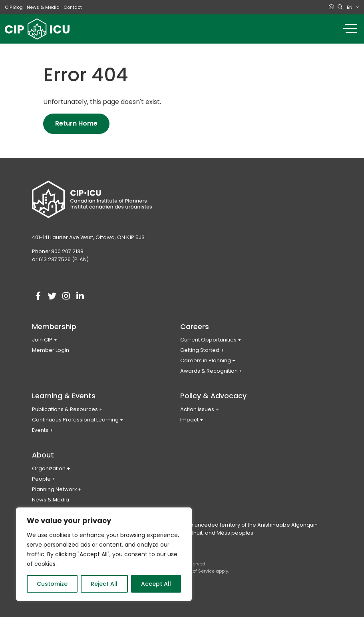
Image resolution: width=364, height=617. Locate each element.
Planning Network (54, 489)
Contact (73, 7)
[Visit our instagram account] (66, 296)
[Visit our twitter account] (52, 296)
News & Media (43, 7)
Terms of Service (196, 571)
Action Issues (197, 409)
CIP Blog (14, 7)
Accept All (156, 584)
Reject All (104, 584)
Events (40, 430)
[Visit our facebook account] (38, 296)
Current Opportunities (208, 340)
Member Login (51, 350)
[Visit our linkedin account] (80, 296)
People (41, 479)
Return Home (76, 123)
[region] (104, 554)
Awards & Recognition (209, 371)
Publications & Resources (65, 409)
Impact (189, 420)
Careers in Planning (206, 360)
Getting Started (200, 350)
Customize (52, 584)
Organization (49, 468)
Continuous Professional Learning (75, 420)
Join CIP (42, 340)
